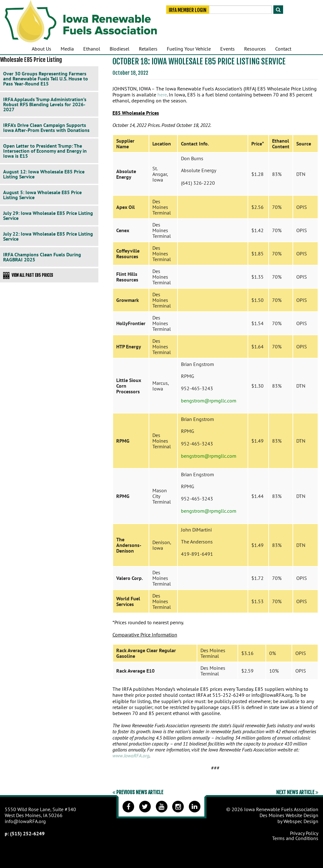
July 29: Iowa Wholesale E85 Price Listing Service (48, 216)
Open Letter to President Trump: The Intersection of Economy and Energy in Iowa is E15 (45, 151)
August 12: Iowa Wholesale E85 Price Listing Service (44, 174)
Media (67, 49)
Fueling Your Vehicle (189, 49)
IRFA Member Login (188, 10)
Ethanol (92, 49)
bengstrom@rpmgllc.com (209, 401)
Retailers (148, 49)
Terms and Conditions (295, 838)
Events (227, 49)
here (162, 95)
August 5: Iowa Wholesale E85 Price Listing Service (42, 195)
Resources (255, 49)
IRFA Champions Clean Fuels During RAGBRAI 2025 (42, 257)
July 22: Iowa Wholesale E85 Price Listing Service (48, 236)
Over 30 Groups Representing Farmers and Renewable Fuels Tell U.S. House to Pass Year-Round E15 (46, 79)
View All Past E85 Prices (28, 276)
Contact (283, 49)
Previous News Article (138, 792)
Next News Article (297, 792)
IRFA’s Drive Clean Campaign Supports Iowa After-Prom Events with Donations (46, 128)
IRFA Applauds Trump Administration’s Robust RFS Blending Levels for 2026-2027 (45, 104)
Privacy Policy (304, 833)
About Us (41, 49)
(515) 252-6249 (27, 833)
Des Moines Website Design (289, 815)
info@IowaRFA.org (25, 821)
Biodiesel (120, 49)
